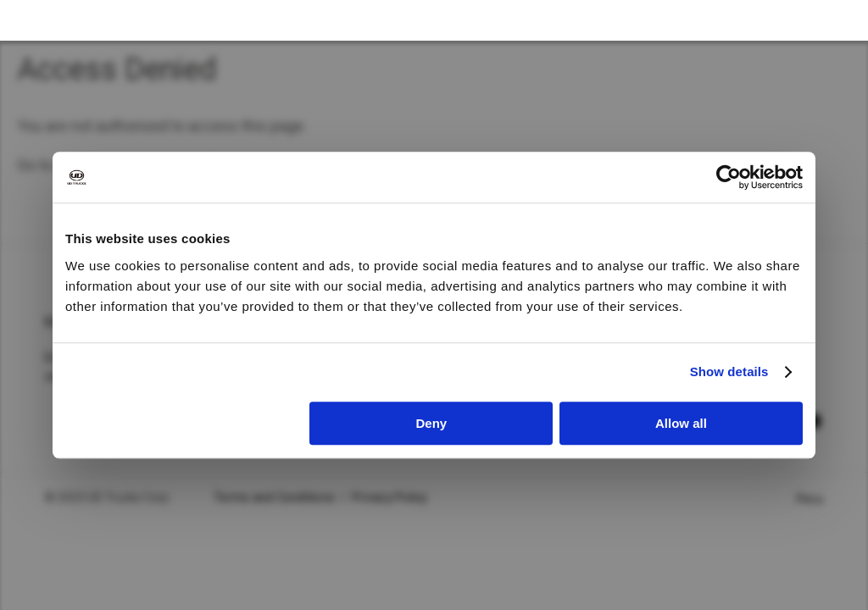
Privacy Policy (390, 497)
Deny (432, 423)
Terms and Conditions (274, 497)
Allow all (681, 423)
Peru (810, 499)
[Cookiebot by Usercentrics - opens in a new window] (729, 177)
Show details (729, 372)
